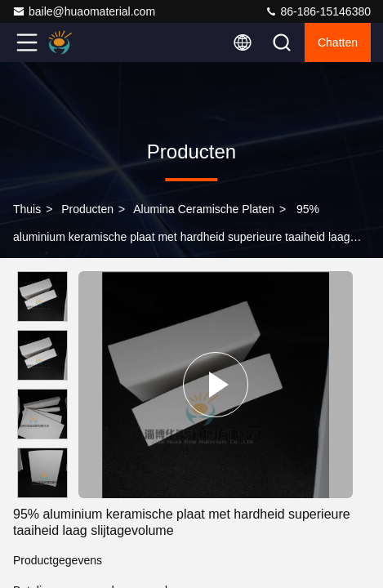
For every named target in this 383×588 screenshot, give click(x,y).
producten (87, 209)
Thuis (27, 209)
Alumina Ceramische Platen (204, 209)
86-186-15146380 (318, 11)
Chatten (338, 42)
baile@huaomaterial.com (84, 11)
